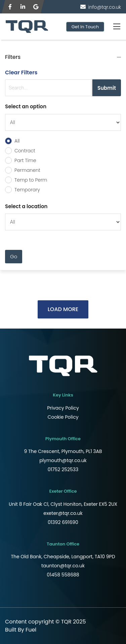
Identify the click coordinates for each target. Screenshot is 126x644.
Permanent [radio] (27, 170)
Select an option (26, 106)
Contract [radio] (25, 151)
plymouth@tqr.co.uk (63, 460)
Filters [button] (13, 57)
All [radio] (17, 141)
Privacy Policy (63, 408)
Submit (107, 88)
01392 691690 (63, 522)
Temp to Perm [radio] (31, 180)
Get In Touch (85, 27)
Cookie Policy (63, 417)
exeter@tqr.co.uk (63, 513)
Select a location (26, 206)
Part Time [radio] (25, 160)
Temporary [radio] (27, 190)
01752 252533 (63, 469)
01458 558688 (63, 575)
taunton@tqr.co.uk (63, 566)
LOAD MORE (63, 309)
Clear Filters (21, 72)
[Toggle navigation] (117, 27)
